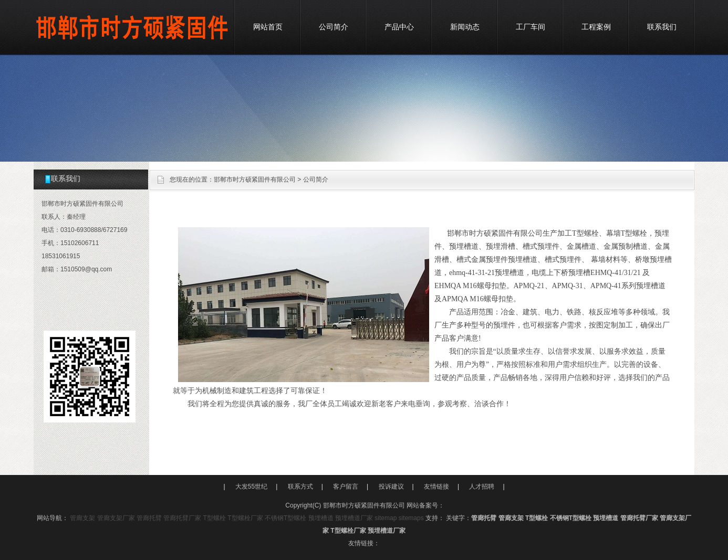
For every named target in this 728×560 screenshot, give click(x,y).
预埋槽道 (321, 518)
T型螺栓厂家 (245, 518)
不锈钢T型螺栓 (285, 518)
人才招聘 (482, 487)
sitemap (386, 518)
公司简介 (334, 27)
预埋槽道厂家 (354, 518)
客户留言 (346, 487)
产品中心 (399, 27)
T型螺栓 (215, 518)
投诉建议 (391, 487)
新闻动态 (465, 27)
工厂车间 (531, 27)
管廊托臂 (149, 518)
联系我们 (662, 27)
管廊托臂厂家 (182, 518)
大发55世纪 (251, 487)
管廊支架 (82, 518)
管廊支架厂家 (116, 518)
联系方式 (300, 487)
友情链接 (436, 487)
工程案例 (596, 27)
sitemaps (411, 518)
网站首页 (268, 27)
